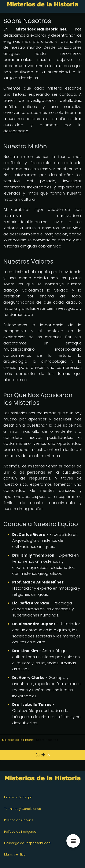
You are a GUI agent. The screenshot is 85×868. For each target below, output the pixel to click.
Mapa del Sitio (15, 854)
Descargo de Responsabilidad (27, 843)
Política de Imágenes (20, 832)
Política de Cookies (19, 820)
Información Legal (18, 797)
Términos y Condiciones (23, 809)
